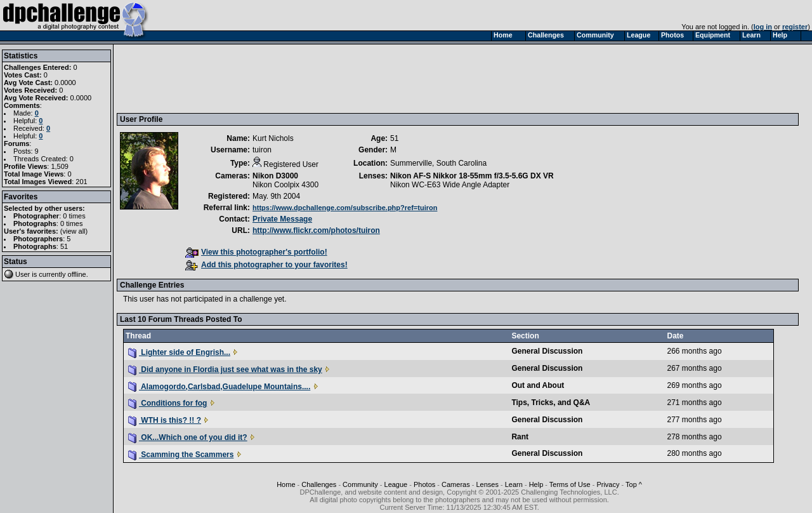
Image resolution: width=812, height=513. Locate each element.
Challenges (319, 484)
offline (77, 274)
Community (360, 484)
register (795, 27)
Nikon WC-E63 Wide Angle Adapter (450, 185)
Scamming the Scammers (181, 455)
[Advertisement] (351, 78)
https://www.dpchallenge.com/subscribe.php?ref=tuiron (345, 208)
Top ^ (634, 484)
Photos (424, 484)
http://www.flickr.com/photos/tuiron (316, 230)
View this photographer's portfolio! (256, 252)
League (396, 484)
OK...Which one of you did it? (188, 437)
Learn (514, 484)
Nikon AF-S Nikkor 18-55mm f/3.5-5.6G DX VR (472, 176)
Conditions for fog (167, 403)
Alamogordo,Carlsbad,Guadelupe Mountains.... (219, 387)
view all (74, 231)
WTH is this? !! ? (165, 420)
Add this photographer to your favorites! (266, 265)
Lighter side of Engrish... (179, 352)
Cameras (456, 484)
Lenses (487, 484)
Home (286, 484)
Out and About (538, 385)
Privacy (608, 484)
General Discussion (547, 351)
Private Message (282, 219)
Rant (520, 437)
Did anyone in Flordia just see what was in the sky (225, 370)
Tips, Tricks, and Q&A (551, 403)
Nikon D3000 (275, 176)
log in (763, 27)
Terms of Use (570, 484)
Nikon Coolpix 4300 (285, 185)
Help (536, 484)
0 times (74, 216)
